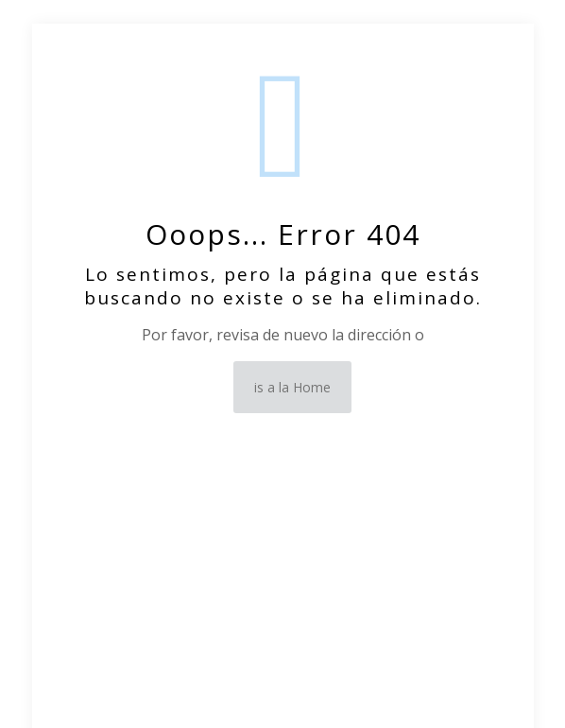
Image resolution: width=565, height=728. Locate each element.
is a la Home (292, 387)
